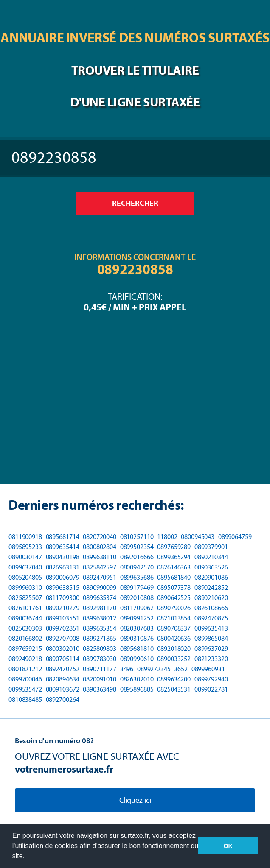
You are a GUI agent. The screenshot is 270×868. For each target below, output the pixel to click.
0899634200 (174, 679)
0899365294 (174, 557)
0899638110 (100, 557)
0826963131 (63, 567)
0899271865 (100, 638)
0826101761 (25, 608)
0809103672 (63, 689)
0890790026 (174, 608)
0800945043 (198, 537)
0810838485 (25, 699)
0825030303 (25, 628)
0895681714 (63, 537)
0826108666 (211, 608)
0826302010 (137, 679)
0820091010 (100, 679)
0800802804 (100, 547)
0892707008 (63, 638)
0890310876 (137, 638)
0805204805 (25, 577)
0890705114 (63, 659)
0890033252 (174, 659)
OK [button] (228, 846)
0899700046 (25, 679)
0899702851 (63, 628)
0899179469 (137, 588)
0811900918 (25, 537)
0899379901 (211, 547)
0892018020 (174, 649)
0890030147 (25, 557)
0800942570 (137, 567)
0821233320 (211, 659)
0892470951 (100, 577)
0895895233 (25, 547)
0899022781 (211, 689)
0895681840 (174, 577)
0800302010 (63, 649)
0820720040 (100, 537)
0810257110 (137, 537)
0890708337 (174, 628)
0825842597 (100, 567)
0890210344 (211, 557)
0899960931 (208, 669)
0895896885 (137, 689)
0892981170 (100, 608)
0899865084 (211, 638)
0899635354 (100, 628)
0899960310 (25, 588)
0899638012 (100, 618)
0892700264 (63, 699)
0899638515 (63, 588)
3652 (181, 669)
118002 (167, 537)
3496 (127, 669)
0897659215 (25, 649)
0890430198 (63, 557)
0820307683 (137, 628)
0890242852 (211, 588)
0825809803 (100, 649)
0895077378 (174, 588)
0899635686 (137, 577)
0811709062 (137, 608)
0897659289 (174, 547)
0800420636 (174, 638)
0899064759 (235, 537)
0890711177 (100, 669)
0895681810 (137, 649)
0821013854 (174, 618)
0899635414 (63, 547)
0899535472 (25, 689)
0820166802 (25, 638)
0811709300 (63, 598)
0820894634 (63, 679)
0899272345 (154, 669)
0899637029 (211, 649)
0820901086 (211, 577)
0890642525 (174, 598)
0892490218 (25, 659)
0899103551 (63, 618)
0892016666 (137, 557)
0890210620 (211, 598)
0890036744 (25, 618)
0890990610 (137, 659)
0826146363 (174, 567)
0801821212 (25, 669)
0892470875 (211, 618)
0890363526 (211, 567)
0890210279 (63, 608)
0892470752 (63, 669)
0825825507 (25, 598)
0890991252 (137, 618)
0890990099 (100, 588)
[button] (28, 857)
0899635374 (100, 598)
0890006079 (63, 577)
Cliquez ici (135, 800)
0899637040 (25, 567)
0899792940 (211, 679)
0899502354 (137, 547)
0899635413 (211, 628)
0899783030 (100, 659)
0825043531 (174, 689)
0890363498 (100, 689)
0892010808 (137, 598)
